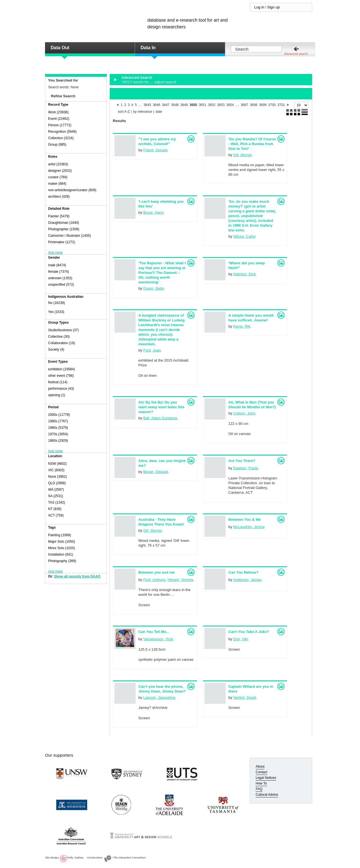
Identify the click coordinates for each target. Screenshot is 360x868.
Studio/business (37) (63, 330)
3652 (212, 105)
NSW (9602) (57, 464)
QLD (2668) (57, 483)
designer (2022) (60, 171)
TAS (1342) (57, 502)
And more (55, 252)
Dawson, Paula (245, 468)
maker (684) (57, 184)
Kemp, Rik (242, 326)
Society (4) (56, 350)
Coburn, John (244, 413)
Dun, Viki (240, 639)
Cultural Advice (267, 795)
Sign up (273, 7)
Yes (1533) (56, 312)
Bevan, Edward (156, 472)
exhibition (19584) (61, 369)
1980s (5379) (58, 428)
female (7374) (58, 272)
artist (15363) (58, 164)
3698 (254, 105)
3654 (230, 105)
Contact (261, 772)
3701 (281, 105)
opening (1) (57, 395)
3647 (166, 105)
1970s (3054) (58, 434)
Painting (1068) (59, 535)
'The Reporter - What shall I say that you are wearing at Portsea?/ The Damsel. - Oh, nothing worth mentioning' (162, 273)
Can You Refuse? (243, 572)
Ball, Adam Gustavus (160, 418)
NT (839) (55, 509)
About (260, 766)
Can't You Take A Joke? (249, 632)
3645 (147, 105)
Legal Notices (266, 778)
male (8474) (57, 265)
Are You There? (242, 461)
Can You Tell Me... (154, 632)
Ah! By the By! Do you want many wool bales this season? (161, 407)
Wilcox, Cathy (244, 236)
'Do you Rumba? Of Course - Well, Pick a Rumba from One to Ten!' (252, 144)
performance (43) (61, 389)
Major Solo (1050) (61, 542)
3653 (221, 105)
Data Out (60, 48)
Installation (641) (61, 554)
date (159, 112)
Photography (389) (62, 561)
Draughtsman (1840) (64, 223)
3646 (157, 105)
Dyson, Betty (153, 288)
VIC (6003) (56, 470)
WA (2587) (56, 490)
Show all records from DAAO (77, 576)
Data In (148, 48)
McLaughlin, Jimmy (249, 527)
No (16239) (57, 303)
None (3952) (58, 477)
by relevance (143, 112)
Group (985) (57, 145)
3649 (184, 105)
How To (261, 783)
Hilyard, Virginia (180, 580)
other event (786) (61, 376)
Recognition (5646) (62, 132)
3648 (175, 105)
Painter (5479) (59, 216)
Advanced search (296, 54)
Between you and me (157, 572)
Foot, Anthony (154, 580)
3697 (244, 105)
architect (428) (59, 197)
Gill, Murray (242, 155)
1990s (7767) (58, 421)
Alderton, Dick (245, 274)
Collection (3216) (61, 138)
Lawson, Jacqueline (159, 697)
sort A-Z (124, 112)
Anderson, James (247, 580)
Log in (259, 7)
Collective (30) (59, 337)
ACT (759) (56, 515)
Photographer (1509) (64, 229)
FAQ (259, 789)
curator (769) (58, 177)
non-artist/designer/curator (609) (72, 190)
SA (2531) (56, 496)
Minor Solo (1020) (61, 548)
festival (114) (58, 382)
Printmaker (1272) (62, 242)
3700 (272, 105)
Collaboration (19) (61, 343)
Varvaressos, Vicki (158, 639)
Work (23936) (58, 112)
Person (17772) (60, 125)
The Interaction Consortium (130, 857)
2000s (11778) (59, 415)
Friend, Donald (155, 150)
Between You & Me (245, 519)
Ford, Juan (152, 350)
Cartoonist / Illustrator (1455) (69, 236)
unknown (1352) (60, 278)
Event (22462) (59, 119)
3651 (203, 105)
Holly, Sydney (75, 857)
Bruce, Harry (153, 212)
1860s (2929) (58, 441)
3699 (263, 105)
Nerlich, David (245, 697)
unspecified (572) (61, 285)
